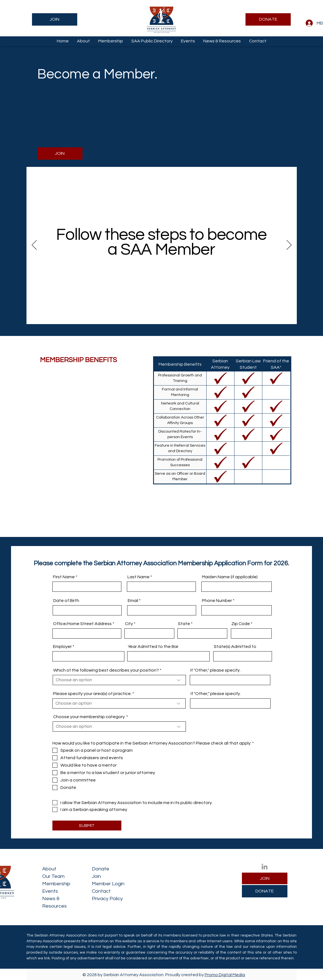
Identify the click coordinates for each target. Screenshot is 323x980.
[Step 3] (165, 315)
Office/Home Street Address (82, 624)
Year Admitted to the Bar (153, 647)
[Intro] (146, 315)
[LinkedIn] (265, 867)
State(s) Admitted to (235, 647)
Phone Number (217, 601)
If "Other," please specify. (215, 670)
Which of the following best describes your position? (106, 670)
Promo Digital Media (225, 975)
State (184, 624)
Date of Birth (66, 601)
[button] (83, 41)
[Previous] (34, 245)
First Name (64, 577)
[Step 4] (172, 315)
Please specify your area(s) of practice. (92, 694)
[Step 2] (159, 315)
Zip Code (241, 624)
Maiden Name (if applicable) (230, 577)
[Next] (289, 245)
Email (133, 601)
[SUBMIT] (87, 826)
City (129, 624)
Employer (62, 647)
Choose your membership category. (89, 717)
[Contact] (178, 315)
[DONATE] (268, 19)
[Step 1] (153, 315)
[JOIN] (55, 19)
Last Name (138, 577)
